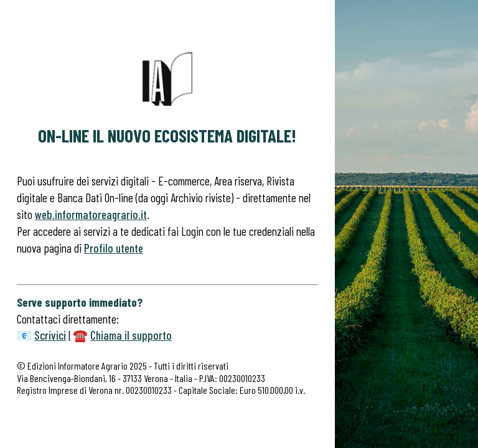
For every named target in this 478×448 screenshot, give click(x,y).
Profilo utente (114, 248)
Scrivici (50, 335)
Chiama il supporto (131, 335)
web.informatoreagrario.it (91, 214)
